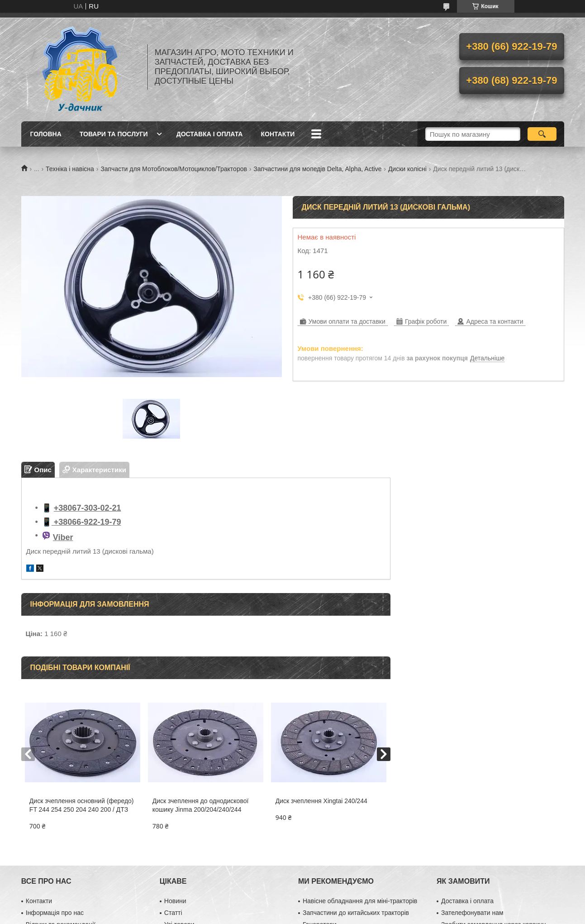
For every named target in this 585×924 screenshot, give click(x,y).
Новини (175, 901)
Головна (46, 134)
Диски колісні (407, 169)
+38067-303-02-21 (88, 508)
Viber (63, 537)
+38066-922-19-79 (86, 522)
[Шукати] (542, 134)
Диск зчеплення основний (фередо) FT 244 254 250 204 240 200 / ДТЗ (82, 805)
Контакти (278, 134)
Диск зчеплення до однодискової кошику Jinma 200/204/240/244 (201, 805)
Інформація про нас (55, 913)
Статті (173, 913)
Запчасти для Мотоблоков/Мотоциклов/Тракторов (174, 169)
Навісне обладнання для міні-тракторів (360, 901)
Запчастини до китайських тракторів (356, 913)
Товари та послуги (114, 134)
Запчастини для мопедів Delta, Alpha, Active (317, 169)
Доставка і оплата (210, 134)
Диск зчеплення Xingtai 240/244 (321, 801)
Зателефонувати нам (472, 913)
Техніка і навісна (70, 169)
